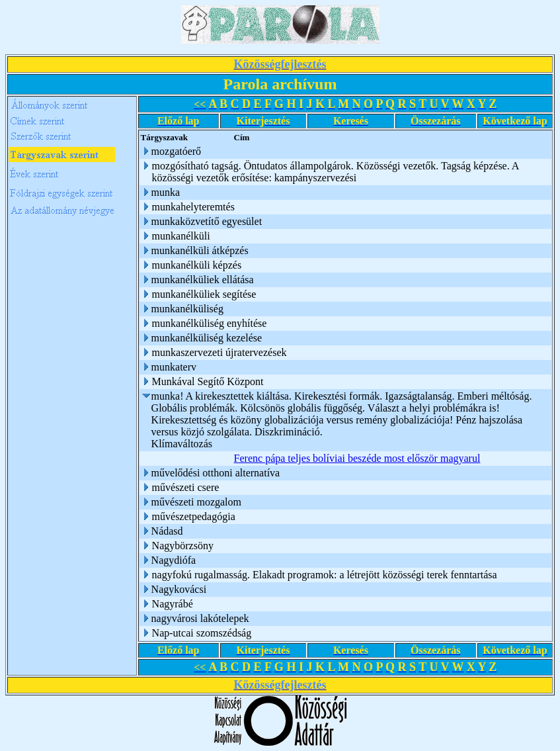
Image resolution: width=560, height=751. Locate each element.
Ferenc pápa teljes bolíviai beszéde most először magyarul (357, 458)
